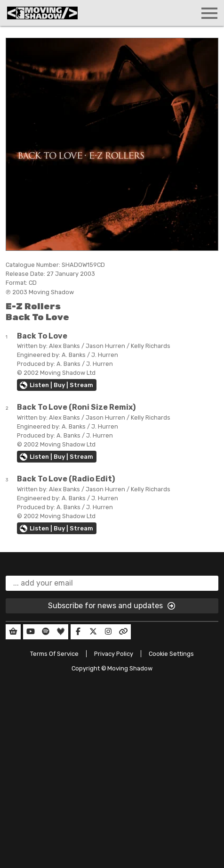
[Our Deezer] (61, 632)
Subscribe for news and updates (112, 606)
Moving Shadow (130, 668)
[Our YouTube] (31, 632)
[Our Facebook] (78, 632)
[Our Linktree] (123, 632)
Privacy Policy (114, 654)
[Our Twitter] (93, 632)
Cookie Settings (171, 654)
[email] (112, 583)
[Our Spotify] (46, 632)
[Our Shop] (13, 632)
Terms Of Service (54, 654)
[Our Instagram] (108, 632)
